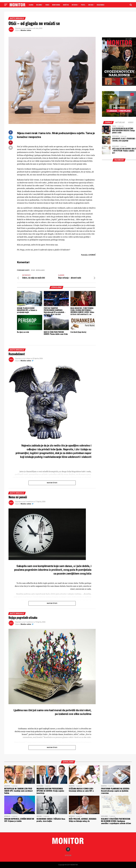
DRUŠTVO (66, 5)
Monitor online (26, 30)
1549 (33, 270)
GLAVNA (31, 5)
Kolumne (39, 5)
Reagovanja (101, 5)
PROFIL (83, 5)
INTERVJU (75, 5)
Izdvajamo (41, 270)
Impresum (68, 855)
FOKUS (47, 5)
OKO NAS (91, 5)
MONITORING (56, 5)
